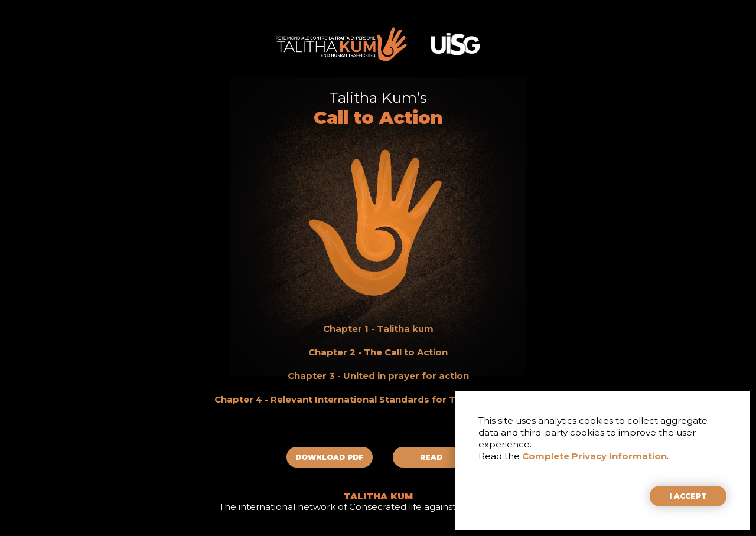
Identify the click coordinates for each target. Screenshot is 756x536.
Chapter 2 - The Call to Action (378, 352)
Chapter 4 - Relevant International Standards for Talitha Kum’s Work (378, 399)
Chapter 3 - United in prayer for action (378, 376)
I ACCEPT (688, 496)
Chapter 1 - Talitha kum (378, 329)
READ (431, 457)
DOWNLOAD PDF (330, 457)
